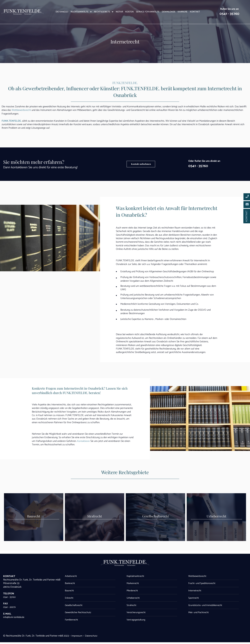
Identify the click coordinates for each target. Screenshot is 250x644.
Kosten (129, 12)
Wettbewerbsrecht (21, 110)
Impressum (77, 638)
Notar (119, 12)
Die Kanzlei (62, 12)
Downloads (169, 12)
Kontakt (195, 12)
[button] (145, 164)
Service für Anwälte (148, 12)
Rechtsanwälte (81, 12)
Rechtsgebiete (104, 12)
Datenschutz (92, 638)
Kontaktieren (84, 441)
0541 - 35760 (230, 14)
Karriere (183, 12)
